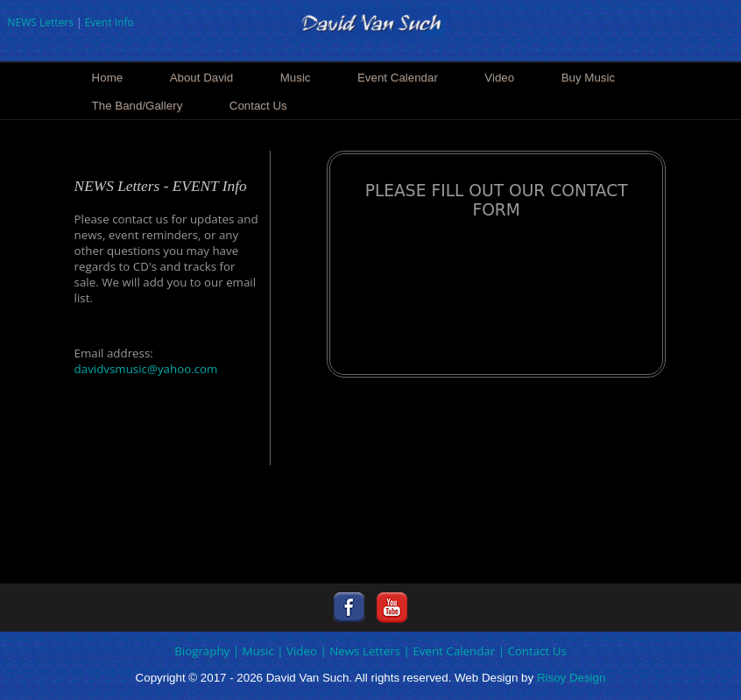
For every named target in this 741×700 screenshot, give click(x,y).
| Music (254, 651)
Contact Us (258, 106)
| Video (297, 651)
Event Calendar (398, 78)
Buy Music (588, 78)
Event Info (109, 22)
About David (202, 78)
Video (499, 78)
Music (296, 78)
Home (108, 78)
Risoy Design (572, 678)
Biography (202, 651)
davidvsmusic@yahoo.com (146, 369)
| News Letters (360, 651)
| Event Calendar (450, 651)
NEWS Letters (40, 22)
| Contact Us (533, 651)
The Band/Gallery (138, 106)
